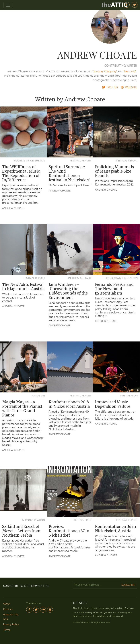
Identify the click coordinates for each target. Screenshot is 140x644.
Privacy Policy (11, 624)
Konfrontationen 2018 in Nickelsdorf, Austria (69, 404)
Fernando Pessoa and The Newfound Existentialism (114, 289)
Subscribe (128, 585)
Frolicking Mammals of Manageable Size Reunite (114, 171)
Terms (7, 630)
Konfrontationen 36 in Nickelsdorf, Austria (115, 529)
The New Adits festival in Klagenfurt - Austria (23, 287)
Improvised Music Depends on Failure (113, 404)
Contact (8, 609)
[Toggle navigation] (8, 5)
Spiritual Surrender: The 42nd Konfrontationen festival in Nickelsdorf (69, 173)
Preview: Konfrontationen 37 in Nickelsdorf (69, 531)
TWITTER (112, 87)
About (7, 604)
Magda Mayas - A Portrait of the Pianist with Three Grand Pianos (22, 409)
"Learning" (130, 71)
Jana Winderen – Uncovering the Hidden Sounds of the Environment (68, 291)
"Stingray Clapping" (104, 71)
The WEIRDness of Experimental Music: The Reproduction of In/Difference (21, 173)
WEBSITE (131, 87)
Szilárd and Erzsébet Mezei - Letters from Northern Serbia (21, 531)
